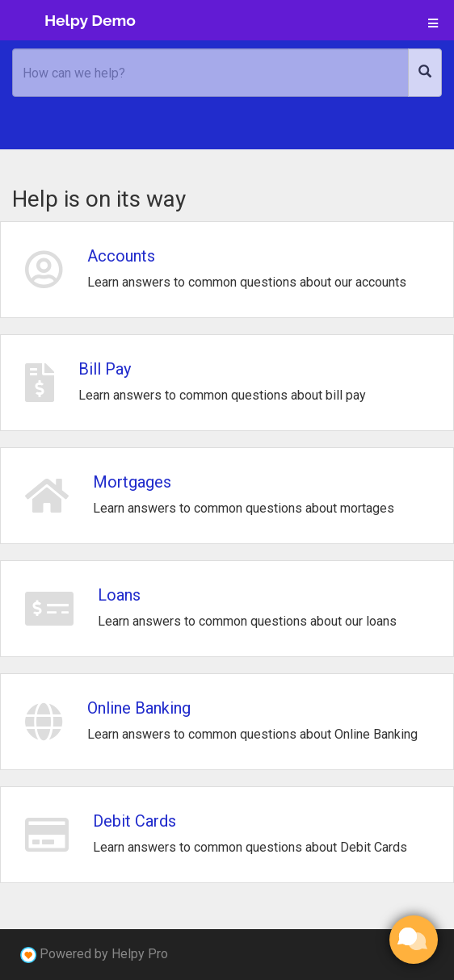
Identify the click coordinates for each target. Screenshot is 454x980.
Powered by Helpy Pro (104, 954)
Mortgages (132, 482)
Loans (119, 595)
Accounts (121, 256)
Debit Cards (135, 821)
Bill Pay (105, 369)
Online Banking (139, 708)
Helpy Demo (90, 20)
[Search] (425, 73)
